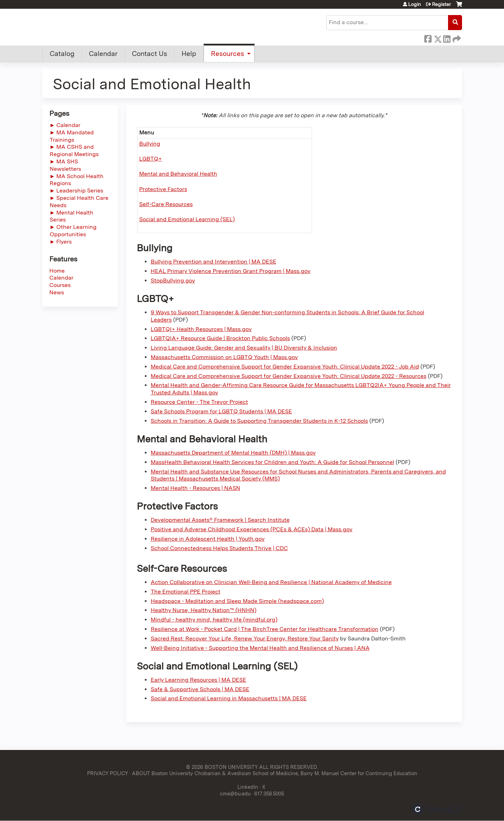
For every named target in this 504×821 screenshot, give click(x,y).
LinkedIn (447, 38)
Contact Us (150, 54)
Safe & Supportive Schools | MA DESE (200, 689)
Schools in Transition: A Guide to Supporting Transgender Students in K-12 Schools (259, 421)
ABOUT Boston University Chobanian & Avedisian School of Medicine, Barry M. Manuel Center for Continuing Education (275, 773)
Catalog (62, 54)
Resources (228, 54)
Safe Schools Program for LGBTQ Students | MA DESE (221, 411)
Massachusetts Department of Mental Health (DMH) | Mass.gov (233, 453)
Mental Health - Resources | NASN (196, 488)
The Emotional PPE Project (186, 592)
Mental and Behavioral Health (178, 174)
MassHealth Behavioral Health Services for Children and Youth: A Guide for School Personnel (272, 462)
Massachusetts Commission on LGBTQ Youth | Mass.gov (224, 357)
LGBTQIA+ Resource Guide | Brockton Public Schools (220, 338)
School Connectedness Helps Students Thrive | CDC (219, 548)
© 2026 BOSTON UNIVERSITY (222, 767)
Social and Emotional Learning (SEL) (187, 219)
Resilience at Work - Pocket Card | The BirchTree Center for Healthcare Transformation (265, 629)
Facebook (428, 38)
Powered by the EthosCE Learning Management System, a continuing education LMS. (437, 809)
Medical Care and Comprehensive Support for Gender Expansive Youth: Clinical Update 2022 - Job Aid (285, 367)
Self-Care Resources (166, 204)
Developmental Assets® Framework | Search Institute (220, 520)
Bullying (150, 144)
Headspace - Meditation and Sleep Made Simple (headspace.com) (237, 601)
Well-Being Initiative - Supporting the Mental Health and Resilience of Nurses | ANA (260, 648)
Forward (456, 38)
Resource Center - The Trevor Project (199, 402)
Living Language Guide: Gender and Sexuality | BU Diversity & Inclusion (244, 348)
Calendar (103, 54)
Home (57, 271)
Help (189, 54)
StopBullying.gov (173, 280)
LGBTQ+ (151, 159)
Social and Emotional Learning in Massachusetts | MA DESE (229, 698)
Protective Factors (163, 189)
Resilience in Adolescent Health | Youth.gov (208, 539)
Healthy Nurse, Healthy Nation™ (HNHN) (204, 610)
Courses (60, 285)
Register (441, 4)
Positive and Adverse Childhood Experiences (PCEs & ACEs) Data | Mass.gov (252, 529)
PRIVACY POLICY (108, 773)
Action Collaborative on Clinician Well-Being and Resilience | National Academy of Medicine (271, 582)
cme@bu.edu (235, 794)
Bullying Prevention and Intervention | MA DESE (214, 262)
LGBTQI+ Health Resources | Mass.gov (201, 329)
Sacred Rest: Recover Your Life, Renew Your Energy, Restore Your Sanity (245, 638)
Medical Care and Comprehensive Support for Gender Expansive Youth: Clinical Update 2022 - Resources (289, 376)
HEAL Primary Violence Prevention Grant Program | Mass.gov (231, 271)
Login (414, 4)
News (57, 292)
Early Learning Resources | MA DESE (198, 680)
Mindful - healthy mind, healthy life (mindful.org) (214, 620)
